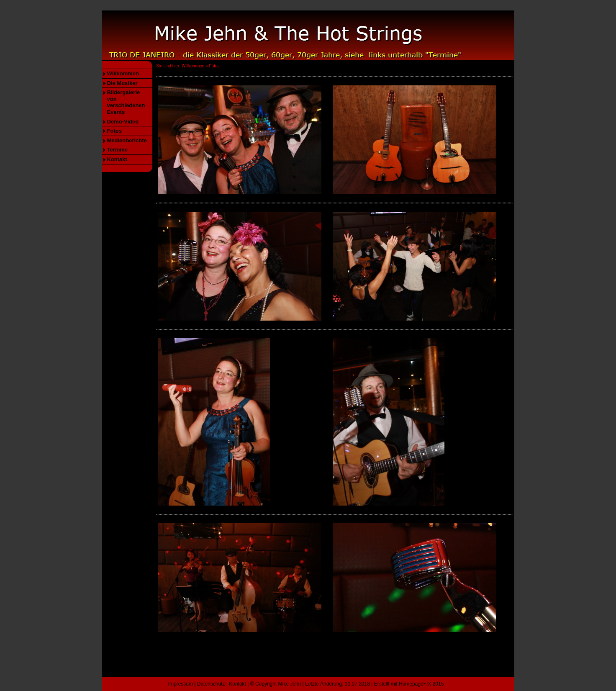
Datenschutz (211, 684)
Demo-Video (123, 122)
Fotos (114, 131)
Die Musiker (122, 83)
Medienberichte (127, 140)
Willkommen (123, 73)
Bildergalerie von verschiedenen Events (126, 102)
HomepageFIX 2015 (421, 684)
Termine (118, 150)
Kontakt (117, 159)
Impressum (181, 684)
